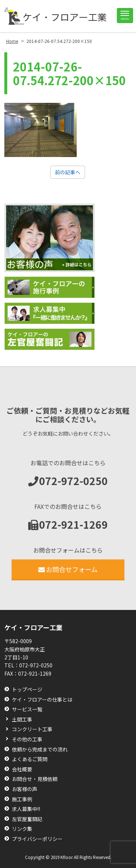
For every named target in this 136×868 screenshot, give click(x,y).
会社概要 (22, 769)
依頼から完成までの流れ (40, 749)
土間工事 (22, 719)
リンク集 (22, 829)
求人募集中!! (26, 809)
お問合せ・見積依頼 (35, 779)
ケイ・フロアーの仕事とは (42, 700)
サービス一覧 (27, 709)
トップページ (27, 690)
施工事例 (22, 799)
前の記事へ (68, 172)
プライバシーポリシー (37, 839)
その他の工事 (27, 739)
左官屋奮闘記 (27, 819)
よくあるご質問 (30, 759)
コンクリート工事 (32, 729)
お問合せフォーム (68, 569)
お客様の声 (25, 789)
